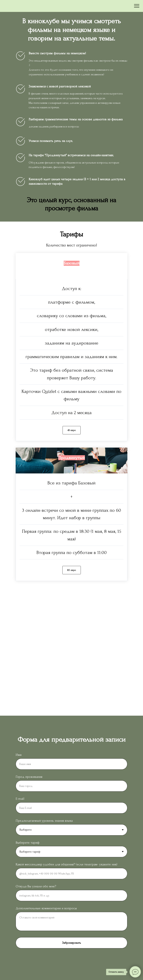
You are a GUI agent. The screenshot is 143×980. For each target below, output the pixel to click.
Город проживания (29, 777)
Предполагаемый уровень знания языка (44, 821)
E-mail (20, 799)
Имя (19, 755)
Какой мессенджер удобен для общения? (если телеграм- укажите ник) (66, 864)
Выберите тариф (28, 843)
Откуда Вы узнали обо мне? (36, 886)
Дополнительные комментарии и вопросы (46, 908)
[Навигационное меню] (137, 6)
